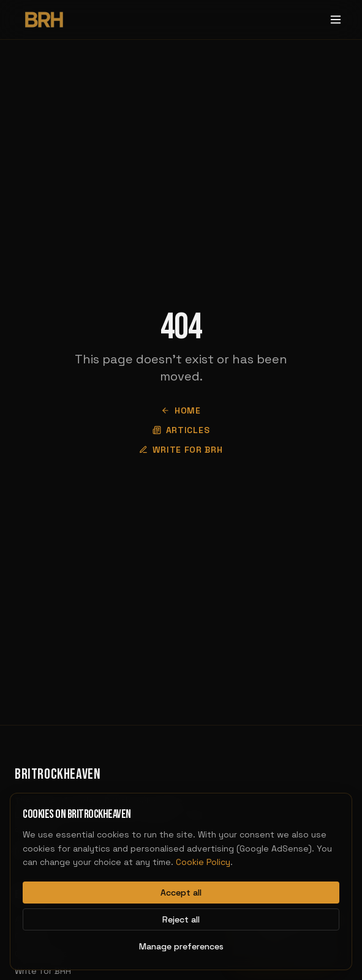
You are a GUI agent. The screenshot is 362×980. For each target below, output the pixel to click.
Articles (181, 430)
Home (181, 410)
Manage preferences (181, 946)
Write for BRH (181, 450)
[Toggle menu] (336, 20)
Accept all (181, 893)
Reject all (181, 919)
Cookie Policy (203, 862)
